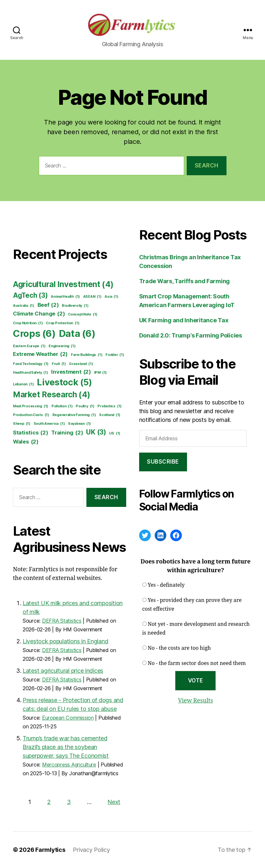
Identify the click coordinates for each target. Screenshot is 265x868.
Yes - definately (166, 585)
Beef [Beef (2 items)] (48, 305)
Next (114, 802)
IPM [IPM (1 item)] (100, 373)
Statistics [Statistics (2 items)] (31, 433)
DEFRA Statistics (62, 621)
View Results (195, 701)
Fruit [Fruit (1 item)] (59, 364)
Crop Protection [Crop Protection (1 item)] (63, 323)
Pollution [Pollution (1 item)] (62, 406)
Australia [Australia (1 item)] (24, 306)
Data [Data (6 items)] (77, 334)
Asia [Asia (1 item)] (111, 297)
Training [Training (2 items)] (67, 433)
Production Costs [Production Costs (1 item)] (31, 415)
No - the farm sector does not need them (197, 663)
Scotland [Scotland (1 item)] (110, 415)
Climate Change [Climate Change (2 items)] (39, 314)
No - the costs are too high (179, 648)
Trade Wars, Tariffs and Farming (185, 281)
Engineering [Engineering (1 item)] (62, 346)
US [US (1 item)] (115, 434)
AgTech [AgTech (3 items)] (30, 295)
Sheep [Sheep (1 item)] (22, 424)
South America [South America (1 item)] (49, 424)
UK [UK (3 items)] (96, 432)
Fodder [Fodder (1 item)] (115, 355)
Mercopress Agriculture (69, 765)
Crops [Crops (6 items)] (34, 334)
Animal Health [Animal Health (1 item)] (65, 297)
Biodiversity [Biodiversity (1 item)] (75, 306)
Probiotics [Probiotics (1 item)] (110, 406)
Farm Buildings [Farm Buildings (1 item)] (87, 355)
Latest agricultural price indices (63, 671)
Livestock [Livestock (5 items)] (65, 382)
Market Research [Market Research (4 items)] (52, 395)
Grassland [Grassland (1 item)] (81, 364)
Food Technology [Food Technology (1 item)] (31, 364)
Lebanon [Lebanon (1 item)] (23, 384)
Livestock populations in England (65, 641)
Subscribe (163, 462)
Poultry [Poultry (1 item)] (85, 406)
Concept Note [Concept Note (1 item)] (83, 315)
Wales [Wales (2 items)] (26, 442)
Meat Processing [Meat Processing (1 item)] (31, 406)
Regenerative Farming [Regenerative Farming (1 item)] (74, 415)
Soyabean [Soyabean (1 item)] (79, 424)
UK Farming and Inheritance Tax (184, 320)
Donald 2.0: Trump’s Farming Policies (191, 335)
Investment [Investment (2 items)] (71, 372)
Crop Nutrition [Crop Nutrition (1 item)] (28, 323)
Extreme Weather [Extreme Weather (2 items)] (40, 354)
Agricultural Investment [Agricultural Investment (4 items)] (63, 284)
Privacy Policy (91, 850)
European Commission (68, 718)
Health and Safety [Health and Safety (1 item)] (31, 373)
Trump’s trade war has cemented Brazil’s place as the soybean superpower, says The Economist (66, 747)
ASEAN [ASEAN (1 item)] (92, 297)
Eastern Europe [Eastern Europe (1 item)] (29, 346)
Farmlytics (50, 850)
